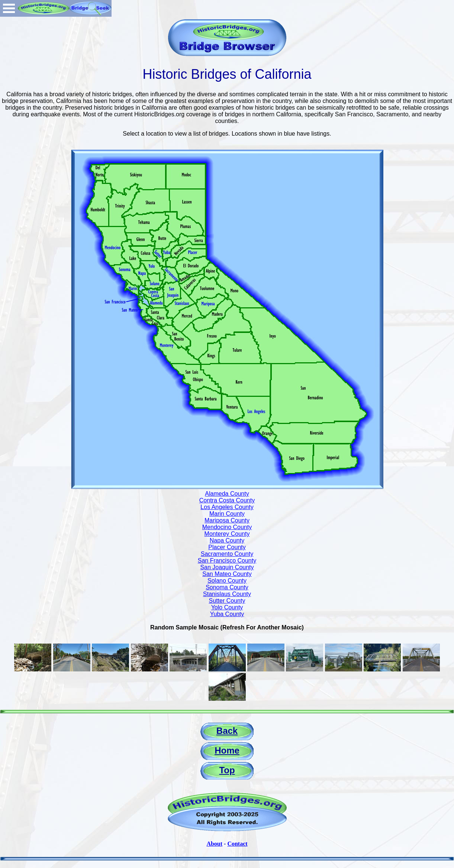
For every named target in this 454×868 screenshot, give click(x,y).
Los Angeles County (227, 507)
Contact (237, 844)
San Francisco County (227, 561)
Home (227, 750)
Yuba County (227, 614)
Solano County (227, 581)
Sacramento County (227, 554)
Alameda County (227, 494)
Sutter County (227, 601)
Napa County (227, 540)
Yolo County (227, 607)
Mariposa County (227, 520)
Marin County (227, 514)
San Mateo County (227, 574)
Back (227, 731)
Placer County (227, 547)
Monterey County (227, 534)
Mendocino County (227, 527)
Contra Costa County (227, 500)
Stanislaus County (227, 594)
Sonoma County (227, 587)
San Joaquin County (227, 567)
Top (227, 770)
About (214, 844)
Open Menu (9, 8)
